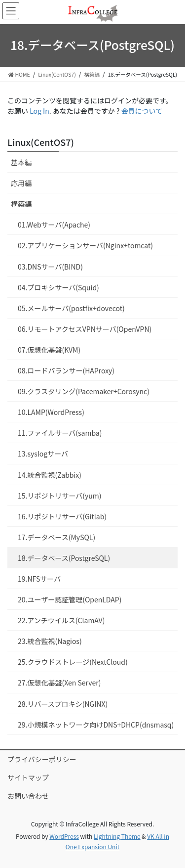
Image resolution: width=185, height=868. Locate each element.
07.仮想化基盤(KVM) (49, 350)
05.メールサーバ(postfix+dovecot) (71, 308)
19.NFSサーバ (39, 579)
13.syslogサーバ (43, 454)
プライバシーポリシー (42, 759)
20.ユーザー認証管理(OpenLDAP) (70, 599)
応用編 (21, 183)
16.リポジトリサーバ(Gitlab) (62, 516)
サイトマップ (28, 777)
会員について (142, 111)
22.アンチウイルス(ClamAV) (61, 620)
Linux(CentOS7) (41, 142)
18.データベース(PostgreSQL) (64, 558)
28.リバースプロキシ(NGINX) (63, 704)
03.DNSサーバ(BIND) (50, 267)
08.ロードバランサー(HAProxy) (66, 370)
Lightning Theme (117, 836)
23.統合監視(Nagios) (50, 641)
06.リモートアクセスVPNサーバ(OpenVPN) (85, 329)
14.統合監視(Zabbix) (50, 475)
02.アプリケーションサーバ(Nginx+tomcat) (85, 245)
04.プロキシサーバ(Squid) (58, 287)
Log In (39, 111)
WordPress (64, 836)
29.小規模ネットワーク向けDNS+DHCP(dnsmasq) (96, 725)
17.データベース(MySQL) (56, 537)
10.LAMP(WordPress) (51, 412)
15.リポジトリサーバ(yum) (60, 496)
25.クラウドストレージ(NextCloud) (73, 662)
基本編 (21, 162)
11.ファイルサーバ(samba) (60, 433)
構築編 (21, 204)
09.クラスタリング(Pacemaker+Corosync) (84, 391)
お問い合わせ (28, 796)
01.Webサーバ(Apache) (54, 225)
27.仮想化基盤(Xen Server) (59, 683)
